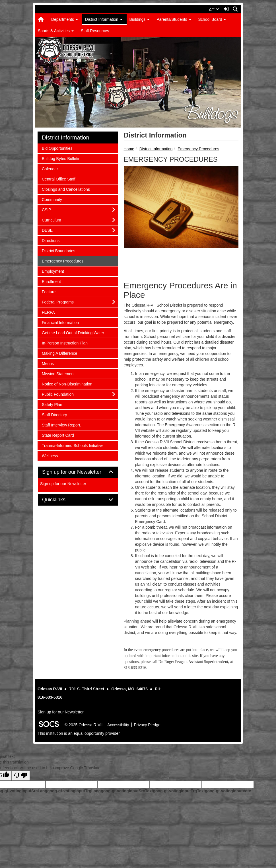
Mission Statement (58, 373)
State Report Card (58, 435)
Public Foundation (58, 394)
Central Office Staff (58, 179)
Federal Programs (58, 302)
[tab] (78, 472)
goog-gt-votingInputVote (228, 791)
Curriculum (51, 220)
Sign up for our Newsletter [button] (78, 472)
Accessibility (118, 725)
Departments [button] (65, 19)
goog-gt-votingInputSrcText (127, 791)
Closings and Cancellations (66, 189)
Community (52, 199)
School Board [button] (212, 19)
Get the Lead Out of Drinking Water (73, 332)
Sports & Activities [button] (56, 31)
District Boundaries (58, 250)
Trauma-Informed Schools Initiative (73, 445)
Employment (53, 271)
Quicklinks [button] (60, 500)
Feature (49, 291)
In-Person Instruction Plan (65, 343)
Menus (49, 363)
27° (214, 9)
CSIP (49, 209)
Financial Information (60, 322)
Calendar (50, 168)
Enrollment (51, 281)
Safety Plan (52, 404)
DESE (49, 230)
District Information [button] (104, 19)
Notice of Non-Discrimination (67, 384)
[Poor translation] (21, 776)
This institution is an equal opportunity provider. (79, 733)
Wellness (50, 455)
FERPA (49, 312)
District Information (156, 149)
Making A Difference (59, 353)
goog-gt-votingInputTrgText (179, 791)
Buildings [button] (140, 19)
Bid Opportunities (57, 148)
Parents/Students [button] (174, 19)
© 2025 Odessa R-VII (84, 725)
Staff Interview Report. (61, 425)
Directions (51, 240)
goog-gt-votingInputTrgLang (74, 791)
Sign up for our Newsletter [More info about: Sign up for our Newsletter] (63, 484)
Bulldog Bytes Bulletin (61, 158)
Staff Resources (95, 31)
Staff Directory (54, 414)
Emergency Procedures (198, 149)
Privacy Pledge (147, 725)
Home (129, 149)
